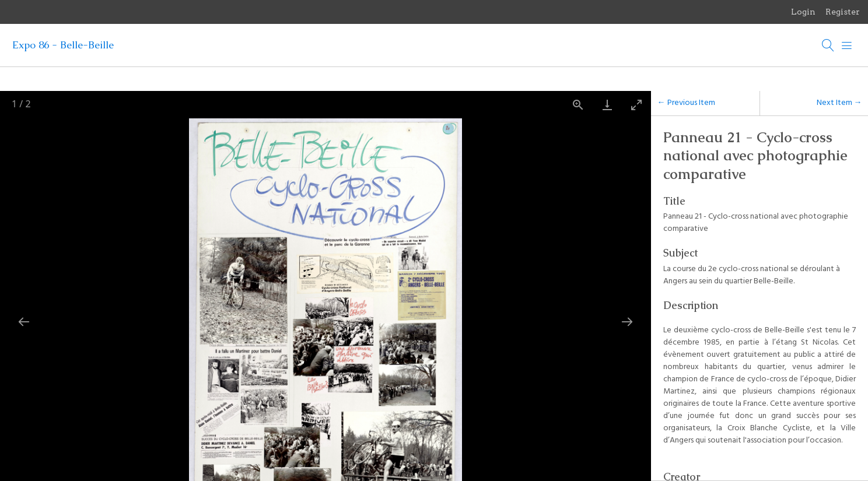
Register (843, 12)
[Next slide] (627, 320)
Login (803, 12)
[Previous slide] (24, 320)
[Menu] (847, 45)
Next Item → (839, 103)
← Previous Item (686, 103)
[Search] (828, 45)
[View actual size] (578, 105)
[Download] (607, 105)
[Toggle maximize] (636, 105)
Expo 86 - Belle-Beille (63, 45)
